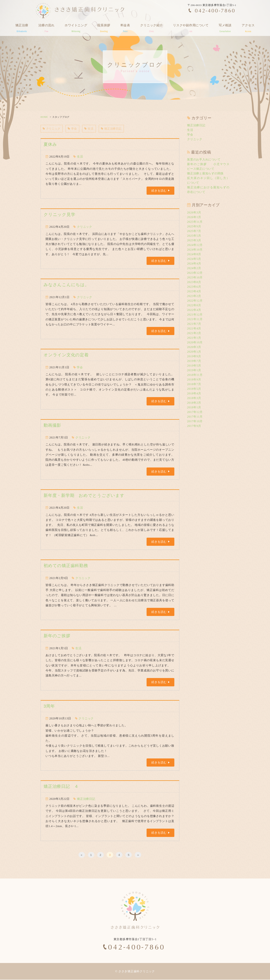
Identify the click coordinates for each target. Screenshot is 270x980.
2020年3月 (194, 347)
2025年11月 (195, 222)
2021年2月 (194, 333)
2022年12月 (195, 301)
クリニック (52, 129)
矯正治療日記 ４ (61, 787)
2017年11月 (195, 417)
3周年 (49, 706)
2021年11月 (195, 319)
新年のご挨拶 (57, 636)
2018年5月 (194, 389)
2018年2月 (194, 403)
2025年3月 (194, 240)
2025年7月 (194, 231)
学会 (74, 129)
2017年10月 (195, 421)
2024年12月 (195, 245)
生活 (91, 129)
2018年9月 (194, 380)
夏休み (50, 145)
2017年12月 (195, 412)
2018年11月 (195, 375)
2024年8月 (194, 254)
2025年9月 (194, 226)
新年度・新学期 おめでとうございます (84, 496)
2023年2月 (194, 296)
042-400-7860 (215, 10)
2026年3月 (194, 212)
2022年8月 (194, 305)
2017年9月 (194, 426)
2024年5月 (194, 259)
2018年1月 (194, 407)
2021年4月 (194, 328)
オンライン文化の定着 (66, 355)
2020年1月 (194, 352)
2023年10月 (195, 277)
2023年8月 (194, 282)
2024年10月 (195, 250)
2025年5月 (194, 236)
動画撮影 (52, 425)
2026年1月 (194, 217)
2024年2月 (194, 268)
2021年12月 (195, 315)
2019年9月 (194, 356)
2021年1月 (194, 338)
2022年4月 (194, 310)
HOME (44, 117)
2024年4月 (194, 264)
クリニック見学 (59, 215)
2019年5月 (194, 366)
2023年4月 (194, 291)
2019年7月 (194, 361)
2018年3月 (194, 398)
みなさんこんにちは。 (66, 285)
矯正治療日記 (114, 129)
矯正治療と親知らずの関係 (205, 173)
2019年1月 (194, 370)
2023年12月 (195, 273)
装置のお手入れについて (204, 159)
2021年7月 (194, 324)
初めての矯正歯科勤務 (66, 566)
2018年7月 (194, 384)
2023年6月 (194, 287)
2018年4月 (194, 393)
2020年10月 (195, 342)
